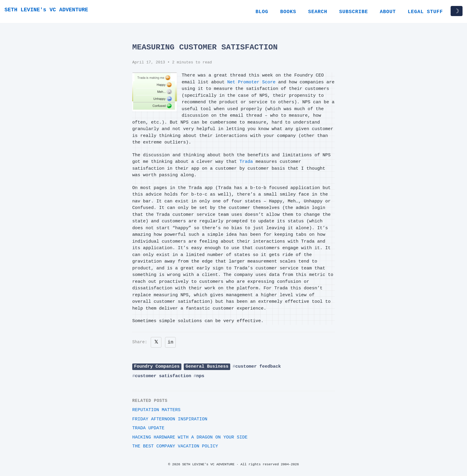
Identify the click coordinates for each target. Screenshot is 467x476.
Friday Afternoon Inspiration (170, 419)
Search (317, 12)
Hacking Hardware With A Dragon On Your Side (190, 437)
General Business (207, 367)
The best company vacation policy (175, 446)
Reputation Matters (156, 410)
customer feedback (258, 367)
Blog (262, 12)
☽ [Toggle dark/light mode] (457, 11)
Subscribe (354, 12)
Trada (246, 162)
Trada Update (148, 428)
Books (288, 12)
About (388, 12)
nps (200, 376)
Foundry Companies (157, 367)
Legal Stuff (425, 12)
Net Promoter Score (251, 82)
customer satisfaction (163, 376)
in (171, 342)
